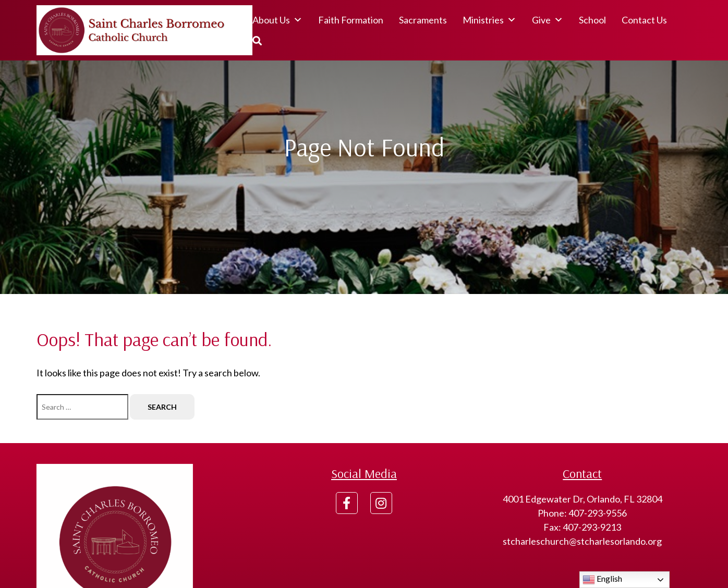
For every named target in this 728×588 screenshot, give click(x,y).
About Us (277, 20)
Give (548, 20)
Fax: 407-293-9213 (582, 527)
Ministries (489, 20)
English (602, 580)
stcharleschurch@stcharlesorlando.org (582, 541)
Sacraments (423, 20)
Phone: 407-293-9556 (582, 513)
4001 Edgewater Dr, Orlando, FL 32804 (583, 499)
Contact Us (644, 20)
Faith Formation (351, 20)
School (592, 20)
